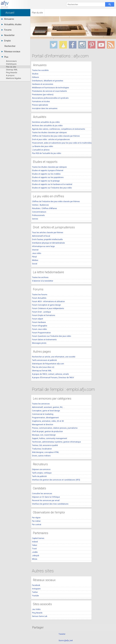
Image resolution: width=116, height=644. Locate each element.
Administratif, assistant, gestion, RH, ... (48, 407)
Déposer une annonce (41, 469)
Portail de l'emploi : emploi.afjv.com (63, 389)
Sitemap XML (12, 70)
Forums (6, 30)
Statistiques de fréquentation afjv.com (48, 364)
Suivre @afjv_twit (66, 641)
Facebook (36, 585)
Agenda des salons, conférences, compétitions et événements (59, 129)
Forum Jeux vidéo (39, 329)
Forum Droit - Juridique (41, 312)
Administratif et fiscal (41, 236)
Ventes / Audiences (40, 205)
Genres (35, 219)
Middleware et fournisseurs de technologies (51, 88)
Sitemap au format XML (42, 371)
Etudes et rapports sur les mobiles (46, 174)
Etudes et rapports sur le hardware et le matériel (52, 184)
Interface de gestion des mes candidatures (50, 504)
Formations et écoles (41, 102)
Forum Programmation (41, 333)
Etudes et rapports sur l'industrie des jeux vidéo (52, 188)
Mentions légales (14, 78)
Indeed (35, 542)
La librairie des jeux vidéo (43, 146)
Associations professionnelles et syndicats (50, 98)
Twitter (35, 592)
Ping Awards (12, 73)
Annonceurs (11, 61)
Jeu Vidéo (36, 609)
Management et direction (43, 425)
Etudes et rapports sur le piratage (46, 181)
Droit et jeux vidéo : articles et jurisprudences (51, 139)
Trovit (34, 549)
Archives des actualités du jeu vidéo (47, 126)
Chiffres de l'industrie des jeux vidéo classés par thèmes (56, 136)
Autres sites (43, 571)
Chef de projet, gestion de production (47, 431)
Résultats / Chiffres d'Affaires (44, 208)
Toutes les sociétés (40, 70)
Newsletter (8, 35)
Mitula (35, 559)
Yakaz (35, 545)
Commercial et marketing (43, 414)
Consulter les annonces (42, 494)
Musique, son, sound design (44, 435)
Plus (5, 57)
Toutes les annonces (41, 404)
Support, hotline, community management (50, 438)
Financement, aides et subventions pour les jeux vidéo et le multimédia (62, 143)
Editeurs (35, 77)
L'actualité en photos (41, 150)
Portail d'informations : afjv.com (60, 56)
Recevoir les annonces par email (46, 500)
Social (35, 264)
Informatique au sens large (43, 246)
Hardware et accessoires (43, 84)
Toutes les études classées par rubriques (49, 133)
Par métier (36, 521)
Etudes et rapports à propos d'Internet (48, 170)
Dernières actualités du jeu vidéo (46, 122)
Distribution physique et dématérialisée (48, 243)
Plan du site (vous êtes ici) (43, 367)
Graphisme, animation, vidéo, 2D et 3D (48, 421)
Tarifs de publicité (39, 476)
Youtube (35, 596)
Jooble (35, 552)
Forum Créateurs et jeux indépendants (48, 308)
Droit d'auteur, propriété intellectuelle (47, 239)
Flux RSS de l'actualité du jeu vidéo (47, 153)
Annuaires (8, 19)
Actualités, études (11, 24)
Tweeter (62, 634)
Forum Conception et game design (46, 305)
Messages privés (39, 343)
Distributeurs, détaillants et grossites (48, 81)
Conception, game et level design (46, 411)
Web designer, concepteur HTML (45, 452)
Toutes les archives (40, 277)
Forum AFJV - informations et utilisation (48, 302)
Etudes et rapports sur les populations (48, 177)
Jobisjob (35, 556)
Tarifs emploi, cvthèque (42, 473)
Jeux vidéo (37, 253)
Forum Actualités (39, 298)
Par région (36, 518)
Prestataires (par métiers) (43, 95)
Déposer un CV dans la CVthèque (46, 497)
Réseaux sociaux (11, 52)
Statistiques (11, 64)
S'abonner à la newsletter (43, 281)
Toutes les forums (40, 295)
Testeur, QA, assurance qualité (45, 445)
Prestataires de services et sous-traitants (49, 91)
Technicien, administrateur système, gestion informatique (56, 442)
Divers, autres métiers (41, 456)
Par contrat (37, 525)
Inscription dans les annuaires (45, 108)
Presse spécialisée (40, 105)
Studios (35, 74)
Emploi (6, 41)
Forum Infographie (40, 326)
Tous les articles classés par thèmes (48, 233)
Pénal (34, 257)
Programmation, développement (45, 418)
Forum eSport (38, 319)
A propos (10, 75)
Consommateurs (39, 212)
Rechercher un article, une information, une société (54, 357)
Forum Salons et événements (44, 340)
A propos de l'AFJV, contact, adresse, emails (50, 374)
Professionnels (38, 215)
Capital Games (38, 538)
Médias (35, 260)
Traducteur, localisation (42, 449)
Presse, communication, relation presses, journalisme (55, 428)
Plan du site (11, 67)
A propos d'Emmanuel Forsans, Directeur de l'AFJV (53, 378)
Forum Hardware (39, 322)
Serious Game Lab (40, 616)
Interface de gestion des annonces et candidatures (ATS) (56, 480)
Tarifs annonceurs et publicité (44, 360)
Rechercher (10, 46)
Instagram (36, 589)
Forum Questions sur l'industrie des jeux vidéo (52, 336)
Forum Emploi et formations (44, 315)
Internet (35, 250)
